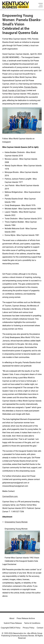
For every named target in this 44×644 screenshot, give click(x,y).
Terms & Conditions (32, 623)
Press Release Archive (26, 618)
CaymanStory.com (10, 496)
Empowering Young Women (16, 522)
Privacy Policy (29, 628)
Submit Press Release (13, 623)
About (12, 618)
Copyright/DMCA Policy (11, 628)
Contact (40, 628)
